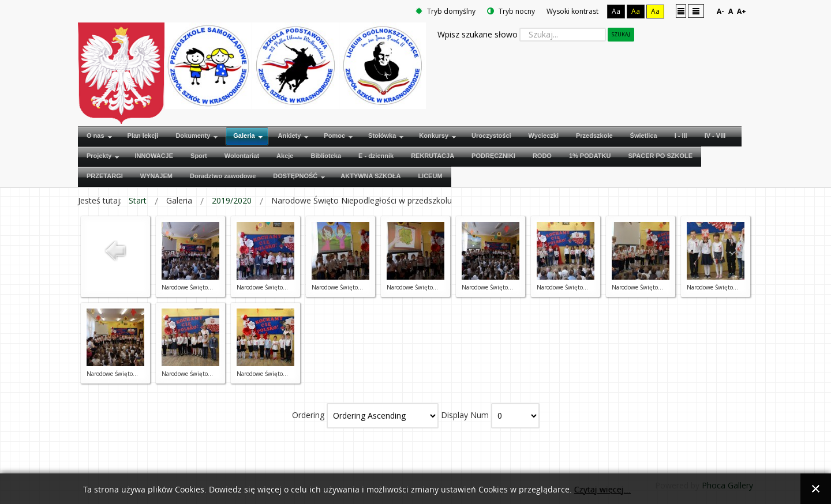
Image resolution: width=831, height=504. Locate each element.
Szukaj (621, 34)
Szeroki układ (696, 11)
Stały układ (681, 11)
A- (720, 11)
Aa (616, 11)
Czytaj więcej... (602, 490)
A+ (742, 11)
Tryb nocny (511, 11)
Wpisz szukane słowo (478, 34)
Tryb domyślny (446, 11)
